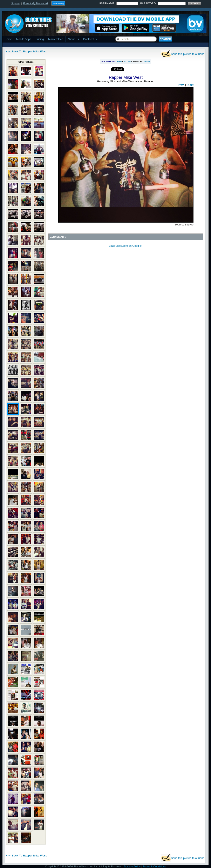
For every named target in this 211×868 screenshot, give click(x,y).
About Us (73, 39)
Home (8, 39)
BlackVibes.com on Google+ (126, 246)
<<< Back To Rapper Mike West (26, 51)
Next (190, 85)
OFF (119, 61)
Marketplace (56, 39)
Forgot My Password (36, 3)
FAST (147, 61)
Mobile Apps (24, 39)
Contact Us (90, 39)
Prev (181, 85)
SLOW (127, 61)
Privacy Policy (132, 866)
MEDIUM (138, 61)
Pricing (40, 39)
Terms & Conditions (154, 866)
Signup (15, 3)
